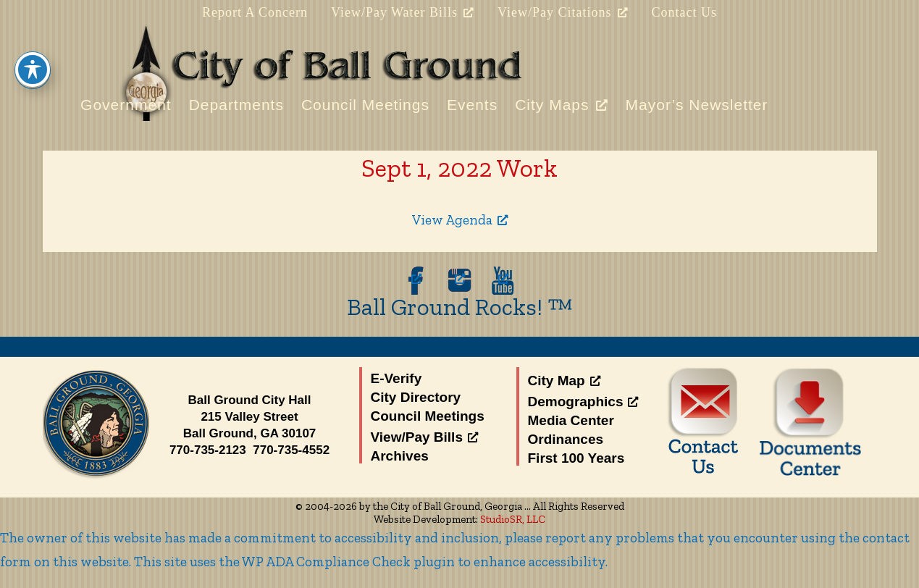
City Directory (416, 397)
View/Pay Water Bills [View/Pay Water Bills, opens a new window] (403, 12)
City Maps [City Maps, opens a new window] (561, 104)
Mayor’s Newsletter (697, 105)
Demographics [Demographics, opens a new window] (583, 402)
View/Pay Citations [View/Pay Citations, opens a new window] (563, 12)
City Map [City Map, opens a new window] (564, 381)
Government (126, 105)
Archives (400, 456)
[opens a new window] (416, 281)
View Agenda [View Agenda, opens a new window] (460, 220)
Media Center (571, 420)
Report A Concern (255, 12)
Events (472, 105)
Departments (236, 105)
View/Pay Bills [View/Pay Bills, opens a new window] (424, 437)
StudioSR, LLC (513, 519)
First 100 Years (576, 458)
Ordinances (566, 439)
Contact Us (685, 12)
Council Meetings (365, 105)
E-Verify (396, 378)
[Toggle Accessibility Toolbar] (33, 44)
